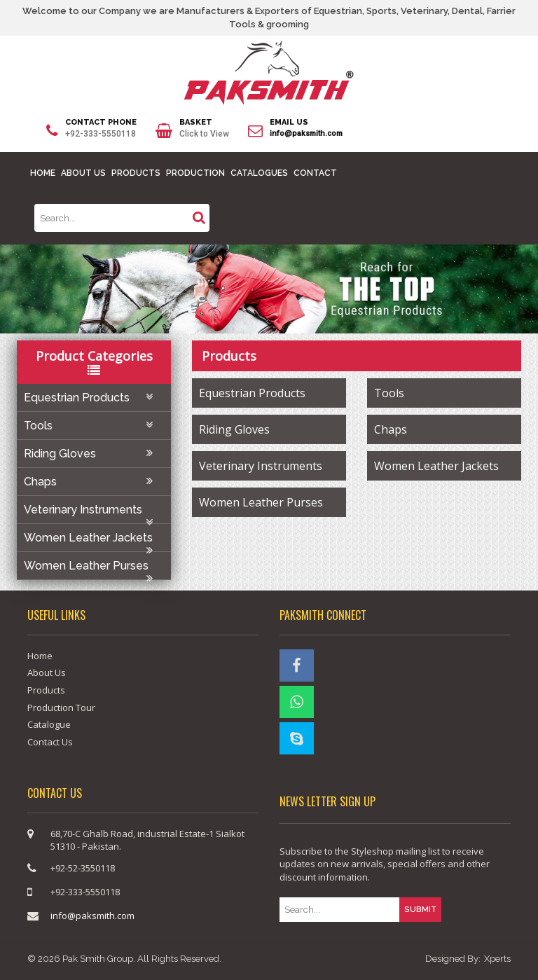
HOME (43, 173)
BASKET (196, 122)
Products (46, 690)
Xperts (497, 959)
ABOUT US (83, 173)
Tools (94, 426)
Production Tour (61, 708)
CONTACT (315, 173)
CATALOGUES (259, 173)
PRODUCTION (195, 173)
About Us (47, 672)
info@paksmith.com (306, 133)
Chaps (94, 482)
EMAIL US (289, 122)
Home (40, 656)
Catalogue (49, 724)
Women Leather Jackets (94, 541)
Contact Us (50, 742)
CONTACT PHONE (101, 122)
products (229, 356)
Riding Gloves (94, 454)
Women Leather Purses (94, 569)
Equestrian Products (94, 398)
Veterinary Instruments (94, 513)
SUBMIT (420, 910)
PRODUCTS (136, 173)
